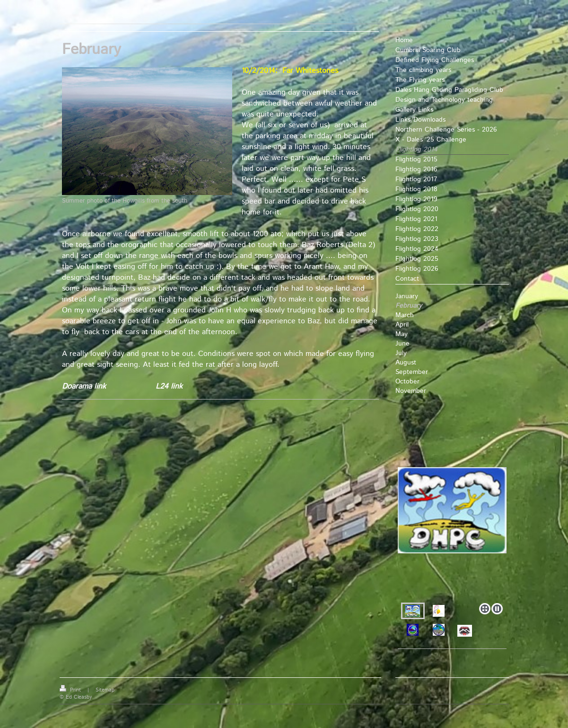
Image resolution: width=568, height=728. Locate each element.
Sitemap (105, 690)
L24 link (168, 386)
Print (71, 690)
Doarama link (84, 386)
